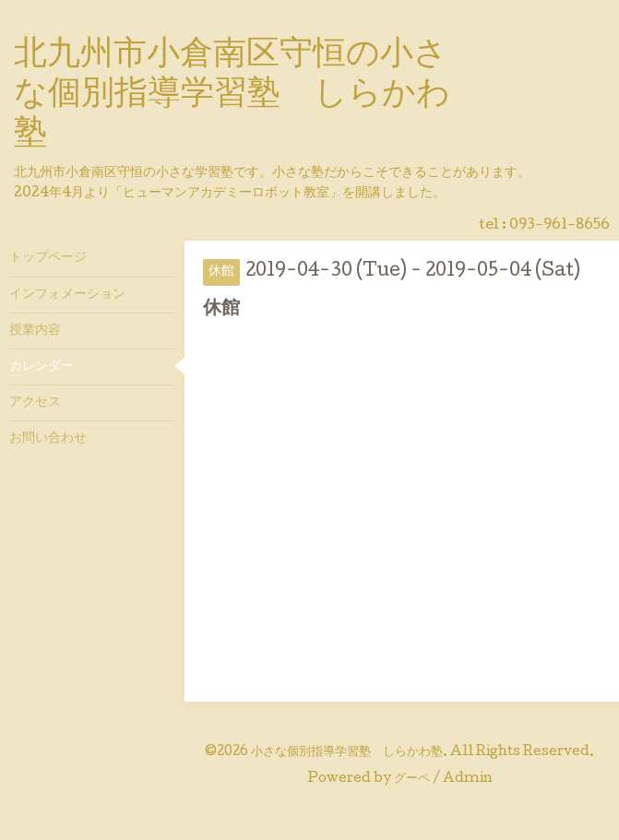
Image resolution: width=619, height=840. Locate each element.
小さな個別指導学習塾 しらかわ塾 (347, 752)
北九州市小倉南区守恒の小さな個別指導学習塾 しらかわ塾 (232, 96)
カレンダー (42, 367)
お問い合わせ (48, 439)
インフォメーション (67, 295)
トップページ (48, 258)
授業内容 (35, 331)
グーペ (412, 779)
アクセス (35, 403)
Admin (468, 779)
